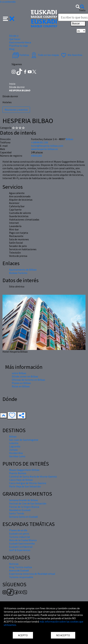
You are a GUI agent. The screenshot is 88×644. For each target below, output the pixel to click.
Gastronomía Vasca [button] (20, 42)
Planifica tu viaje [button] (18, 46)
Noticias (14, 564)
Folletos (21, 55)
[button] (9, 18)
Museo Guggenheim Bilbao (24, 470)
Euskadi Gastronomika (22, 543)
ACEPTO (23, 635)
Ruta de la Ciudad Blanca (23, 540)
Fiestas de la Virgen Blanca (24, 507)
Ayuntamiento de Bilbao (23, 270)
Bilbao (70, 139)
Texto (82, 10)
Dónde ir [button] (14, 36)
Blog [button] (12, 49)
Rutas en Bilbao (21, 386)
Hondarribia (16, 453)
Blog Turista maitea (20, 567)
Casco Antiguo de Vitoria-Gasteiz (28, 483)
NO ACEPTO (63, 635)
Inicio (12, 84)
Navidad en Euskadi (20, 510)
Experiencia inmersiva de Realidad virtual (32, 574)
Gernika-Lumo (17, 456)
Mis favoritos (71, 55)
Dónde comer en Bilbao (25, 376)
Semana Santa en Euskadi (23, 517)
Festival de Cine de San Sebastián (28, 503)
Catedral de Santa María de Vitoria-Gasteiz (33, 476)
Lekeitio (14, 443)
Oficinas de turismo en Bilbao (28, 380)
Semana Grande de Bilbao (24, 500)
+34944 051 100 (40, 142)
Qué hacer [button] (15, 39)
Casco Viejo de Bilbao (21, 480)
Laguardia (15, 446)
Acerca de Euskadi (19, 570)
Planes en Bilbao (21, 383)
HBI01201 (36, 156)
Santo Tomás (17, 513)
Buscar (78, 24)
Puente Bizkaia (18, 473)
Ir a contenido (8, 2)
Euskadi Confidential (21, 547)
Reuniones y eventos (16, 110)
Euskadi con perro (19, 534)
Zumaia (13, 450)
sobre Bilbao (19, 373)
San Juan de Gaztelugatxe (24, 440)
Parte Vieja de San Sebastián (25, 486)
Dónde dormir (17, 87)
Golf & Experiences (20, 550)
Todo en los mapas (45, 55)
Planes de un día (18, 530)
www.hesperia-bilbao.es (44, 149)
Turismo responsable (21, 577)
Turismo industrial (20, 537)
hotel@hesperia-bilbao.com (47, 146)
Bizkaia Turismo (18, 273)
